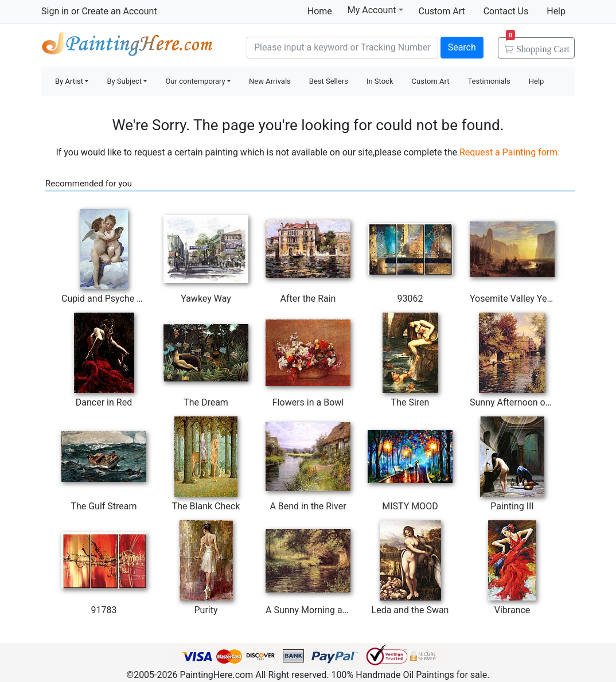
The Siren (410, 402)
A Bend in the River (308, 506)
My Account (375, 10)
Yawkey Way (206, 299)
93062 (410, 299)
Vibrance (512, 610)
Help (556, 11)
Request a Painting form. (510, 152)
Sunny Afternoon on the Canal (531, 402)
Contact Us (506, 11)
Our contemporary (195, 81)
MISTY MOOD (410, 506)
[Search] (342, 48)
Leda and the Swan (410, 610)
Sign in (55, 11)
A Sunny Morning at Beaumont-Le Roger (347, 610)
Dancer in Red (104, 402)
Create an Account (119, 11)
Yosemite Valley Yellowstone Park (538, 299)
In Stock (380, 81)
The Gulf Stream (104, 506)
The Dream (206, 402)
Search (462, 47)
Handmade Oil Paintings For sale (127, 46)
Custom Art (442, 11)
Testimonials (489, 81)
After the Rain (308, 299)
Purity (206, 610)
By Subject (124, 81)
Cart (538, 45)
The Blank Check (206, 506)
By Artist (69, 81)
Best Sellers (329, 81)
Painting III (512, 506)
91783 (104, 610)
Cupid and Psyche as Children (122, 299)
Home (320, 11)
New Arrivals (270, 81)
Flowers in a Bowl (308, 402)
